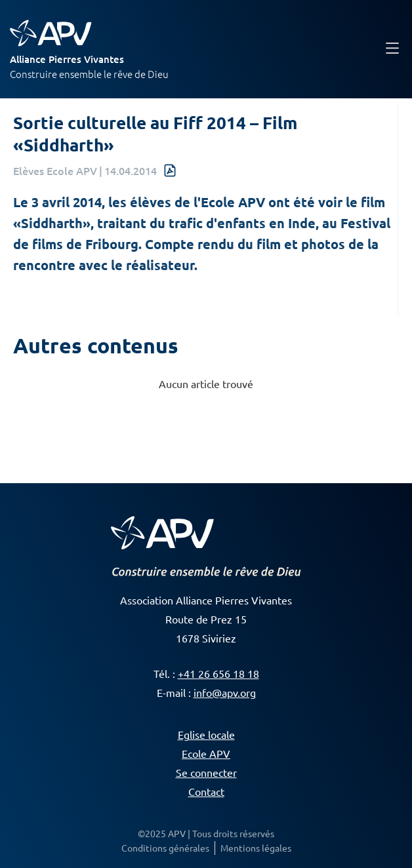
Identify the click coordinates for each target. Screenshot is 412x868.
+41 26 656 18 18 (218, 673)
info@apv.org (225, 692)
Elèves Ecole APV (55, 170)
